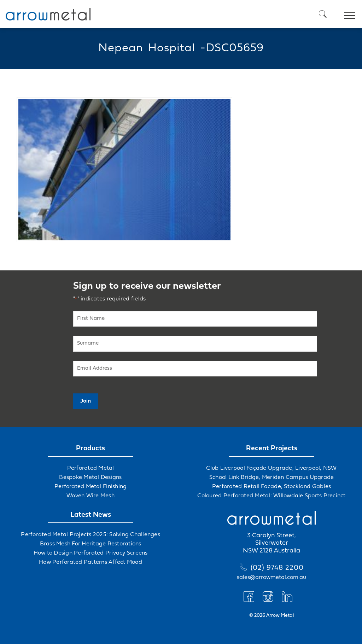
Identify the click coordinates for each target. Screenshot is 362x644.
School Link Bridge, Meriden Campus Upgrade (272, 478)
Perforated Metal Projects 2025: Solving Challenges (90, 535)
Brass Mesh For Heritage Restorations (91, 544)
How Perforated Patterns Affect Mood (90, 562)
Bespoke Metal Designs (90, 478)
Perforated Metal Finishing (91, 487)
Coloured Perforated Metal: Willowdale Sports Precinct (271, 496)
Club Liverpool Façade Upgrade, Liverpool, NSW (271, 468)
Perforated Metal (91, 468)
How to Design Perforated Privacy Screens (91, 553)
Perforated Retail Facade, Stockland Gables (272, 487)
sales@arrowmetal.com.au (271, 578)
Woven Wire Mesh (90, 496)
